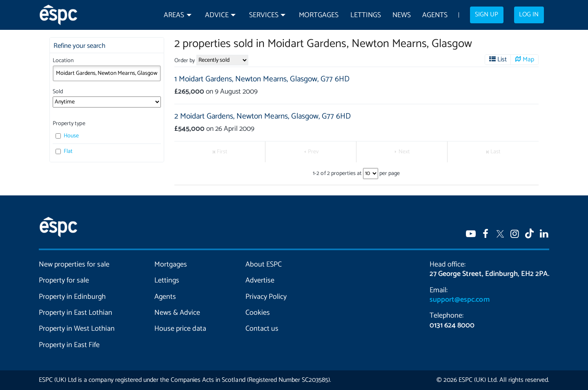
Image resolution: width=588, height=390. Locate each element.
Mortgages (319, 15)
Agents (435, 15)
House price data (180, 329)
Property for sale (64, 280)
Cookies (258, 313)
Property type (69, 124)
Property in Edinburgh (72, 297)
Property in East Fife (69, 345)
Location (63, 61)
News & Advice (177, 313)
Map (528, 60)
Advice (217, 15)
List (502, 60)
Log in (529, 15)
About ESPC (264, 264)
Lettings (366, 15)
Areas (174, 15)
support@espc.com (459, 300)
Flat (64, 151)
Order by (185, 61)
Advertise (260, 280)
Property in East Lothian (76, 313)
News (402, 15)
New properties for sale (74, 264)
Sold (58, 92)
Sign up (487, 15)
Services (264, 15)
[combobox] (107, 73)
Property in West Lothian (77, 329)
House (67, 136)
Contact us (262, 329)
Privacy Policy (266, 297)
